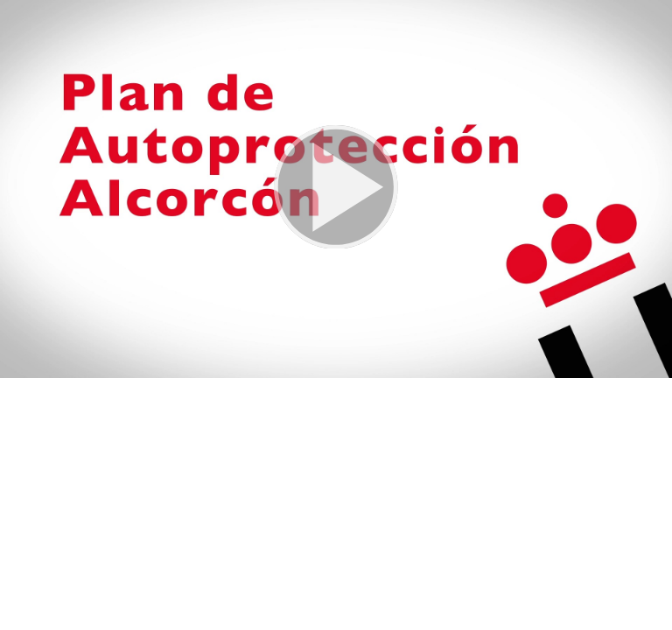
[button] (336, 189)
